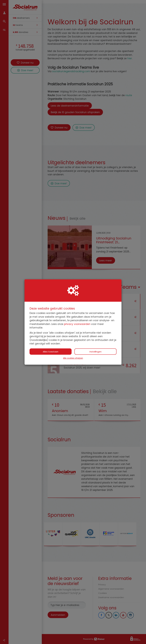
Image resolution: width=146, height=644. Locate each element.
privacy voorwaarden (77, 324)
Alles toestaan (51, 352)
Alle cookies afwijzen (73, 358)
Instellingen (96, 352)
